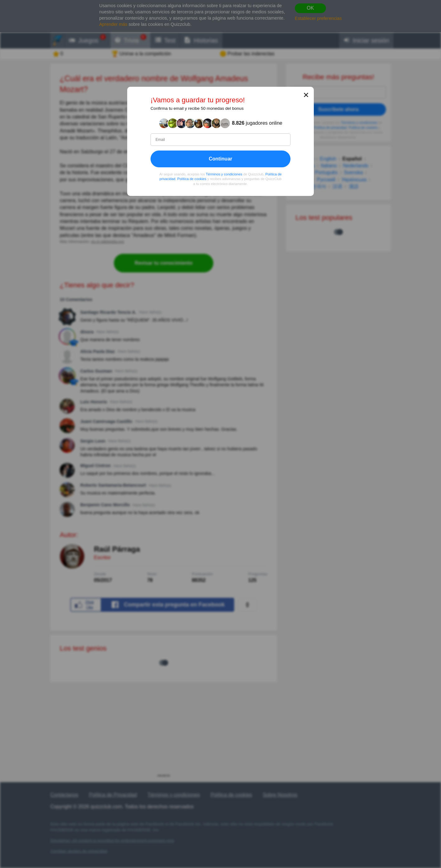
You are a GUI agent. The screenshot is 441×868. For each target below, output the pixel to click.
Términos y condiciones (224, 174)
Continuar (220, 159)
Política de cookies (192, 179)
